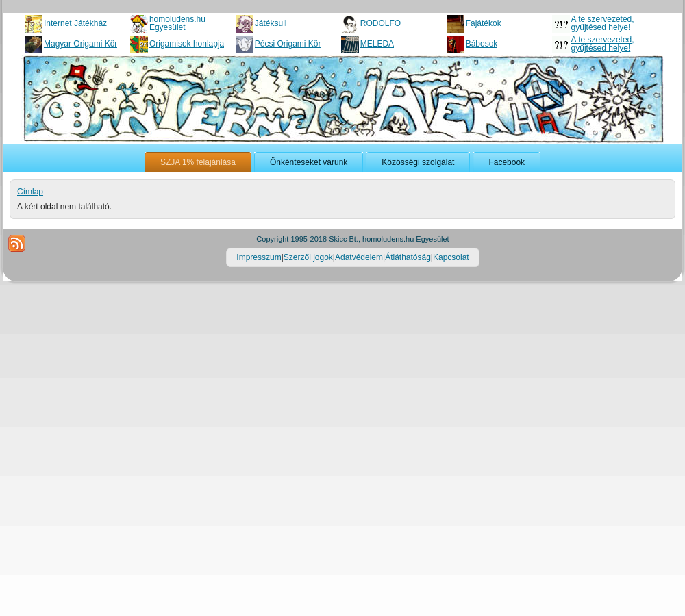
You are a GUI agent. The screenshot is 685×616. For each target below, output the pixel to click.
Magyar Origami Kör (80, 44)
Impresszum (259, 257)
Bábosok (482, 44)
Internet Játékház (75, 23)
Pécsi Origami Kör (288, 44)
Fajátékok (484, 23)
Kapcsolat (451, 257)
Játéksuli (271, 23)
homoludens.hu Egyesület (177, 23)
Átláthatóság (408, 257)
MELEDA (377, 44)
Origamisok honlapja (187, 44)
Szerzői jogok (308, 257)
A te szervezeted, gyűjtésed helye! (603, 23)
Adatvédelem (359, 257)
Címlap (30, 192)
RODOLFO (381, 23)
